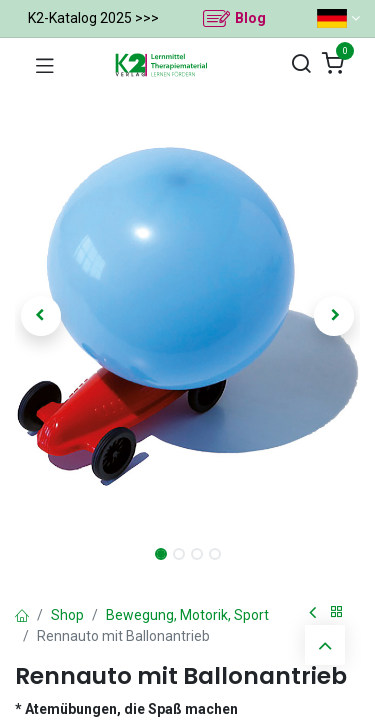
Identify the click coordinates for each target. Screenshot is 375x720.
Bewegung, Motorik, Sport (187, 615)
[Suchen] (301, 64)
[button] (41, 316)
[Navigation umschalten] (45, 65)
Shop (67, 615)
